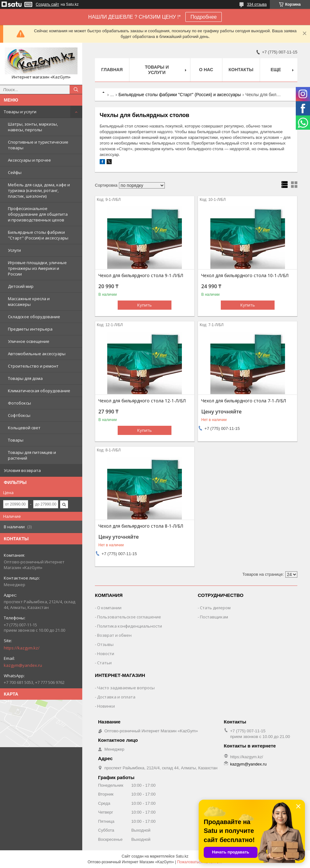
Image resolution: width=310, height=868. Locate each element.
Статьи (104, 663)
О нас (206, 70)
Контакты (241, 70)
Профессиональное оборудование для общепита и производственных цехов (38, 214)
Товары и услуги (20, 112)
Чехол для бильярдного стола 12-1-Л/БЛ (142, 401)
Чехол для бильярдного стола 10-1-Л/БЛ (245, 276)
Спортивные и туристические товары (38, 145)
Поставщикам (214, 617)
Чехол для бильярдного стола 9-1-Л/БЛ (141, 276)
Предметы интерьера (30, 329)
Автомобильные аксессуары (37, 354)
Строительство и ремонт (33, 366)
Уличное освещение (29, 341)
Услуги (14, 250)
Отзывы (105, 644)
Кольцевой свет (24, 428)
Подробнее (204, 17)
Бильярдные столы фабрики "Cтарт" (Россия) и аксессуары (38, 235)
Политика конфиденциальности (130, 626)
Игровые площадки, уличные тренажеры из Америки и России (37, 268)
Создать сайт (47, 4)
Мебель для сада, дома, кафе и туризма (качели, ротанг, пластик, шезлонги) (39, 190)
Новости (106, 654)
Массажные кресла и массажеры (29, 301)
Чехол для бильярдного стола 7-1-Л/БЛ (244, 401)
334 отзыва (257, 4)
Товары (16, 440)
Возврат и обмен (114, 635)
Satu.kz (182, 856)
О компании (109, 608)
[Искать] (76, 90)
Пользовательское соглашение (129, 617)
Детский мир (21, 286)
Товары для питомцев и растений (32, 455)
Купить (145, 305)
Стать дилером (215, 608)
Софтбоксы (19, 415)
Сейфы (15, 172)
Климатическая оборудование (39, 391)
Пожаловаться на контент (200, 862)
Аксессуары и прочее (29, 160)
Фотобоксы (19, 403)
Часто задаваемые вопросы (126, 688)
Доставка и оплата (116, 697)
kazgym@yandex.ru (23, 665)
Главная (112, 70)
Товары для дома (25, 378)
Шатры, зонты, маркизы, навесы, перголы (33, 127)
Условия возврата (22, 470)
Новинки (106, 706)
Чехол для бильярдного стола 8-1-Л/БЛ (141, 526)
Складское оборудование (34, 317)
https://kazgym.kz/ (22, 648)
